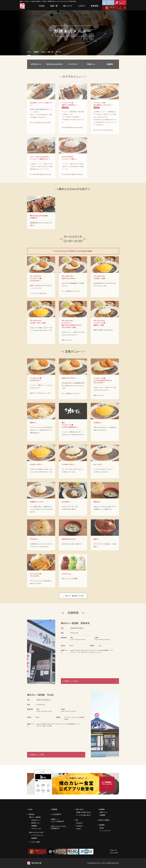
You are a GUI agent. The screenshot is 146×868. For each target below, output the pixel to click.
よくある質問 (55, 814)
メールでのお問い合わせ (83, 815)
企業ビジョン (103, 812)
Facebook (79, 823)
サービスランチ (73, 66)
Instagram (79, 826)
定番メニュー (91, 66)
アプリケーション (36, 829)
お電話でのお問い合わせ (84, 812)
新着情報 (54, 809)
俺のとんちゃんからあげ (55, 66)
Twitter (78, 829)
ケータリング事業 (34, 842)
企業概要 (102, 815)
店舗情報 (110, 66)
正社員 (102, 828)
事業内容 (31, 814)
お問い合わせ (80, 809)
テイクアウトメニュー (38, 835)
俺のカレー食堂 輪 (35, 817)
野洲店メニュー (36, 823)
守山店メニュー (36, 820)
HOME (30, 809)
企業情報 (102, 809)
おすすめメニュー (36, 66)
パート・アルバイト (105, 831)
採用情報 (102, 825)
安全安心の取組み (104, 820)
